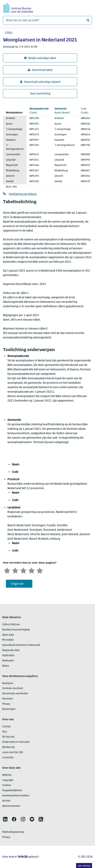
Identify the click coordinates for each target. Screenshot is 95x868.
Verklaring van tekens (23, 194)
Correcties (8, 758)
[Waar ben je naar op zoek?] (47, 20)
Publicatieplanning (13, 832)
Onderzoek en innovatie (16, 742)
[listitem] (5, 819)
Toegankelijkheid (12, 790)
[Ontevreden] (15, 570)
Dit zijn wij (8, 737)
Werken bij (8, 747)
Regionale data (11, 650)
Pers (5, 732)
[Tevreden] (32, 570)
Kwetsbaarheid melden (16, 796)
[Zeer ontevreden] (7, 570)
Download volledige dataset (40, 82)
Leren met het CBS (13, 752)
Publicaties (8, 656)
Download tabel (40, 70)
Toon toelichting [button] (40, 94)
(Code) (39, 111)
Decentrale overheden (15, 694)
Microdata (8, 640)
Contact (6, 727)
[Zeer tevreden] (40, 570)
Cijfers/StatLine (11, 625)
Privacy (6, 704)
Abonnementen (11, 806)
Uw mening (84, 866)
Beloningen (9, 709)
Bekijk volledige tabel (40, 58)
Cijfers (9, 33)
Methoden (8, 661)
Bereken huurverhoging (16, 630)
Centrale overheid (13, 688)
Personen (8, 699)
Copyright (8, 780)
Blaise (6, 666)
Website (7, 775)
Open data (8, 635)
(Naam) (65, 111)
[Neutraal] (23, 570)
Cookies (7, 785)
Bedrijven (8, 683)
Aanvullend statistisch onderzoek (21, 645)
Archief (6, 801)
